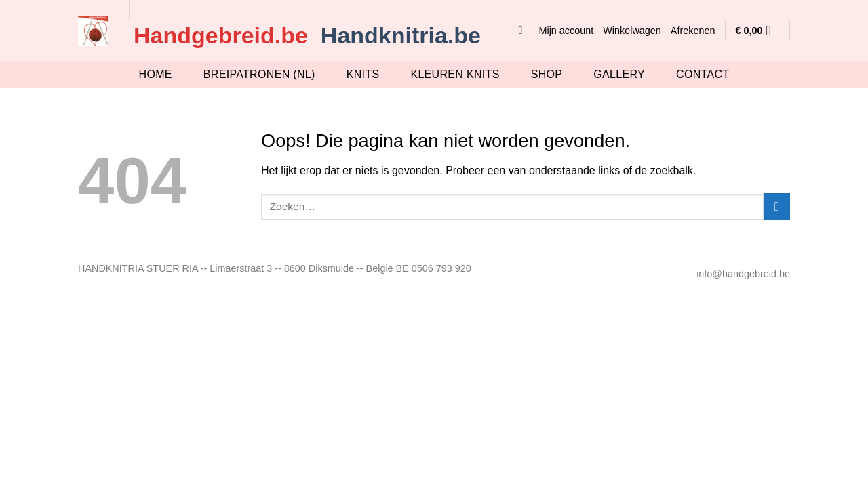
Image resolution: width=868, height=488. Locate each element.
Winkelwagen (632, 30)
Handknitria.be (401, 35)
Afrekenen (693, 30)
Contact (703, 74)
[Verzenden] (777, 206)
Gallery (619, 74)
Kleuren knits (455, 74)
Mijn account (566, 30)
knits (363, 74)
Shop (547, 74)
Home (156, 74)
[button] (524, 30)
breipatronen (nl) (259, 74)
